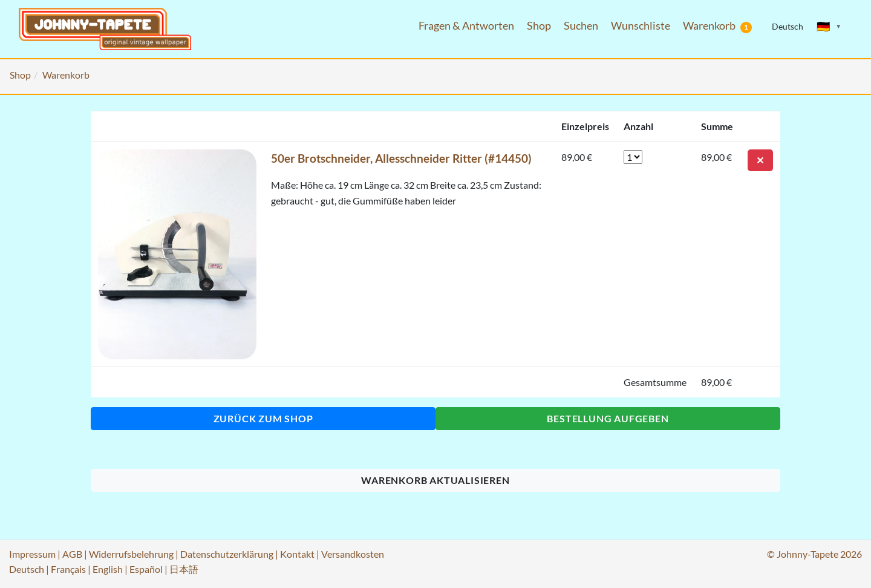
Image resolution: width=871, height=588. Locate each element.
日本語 (184, 569)
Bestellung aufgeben (608, 418)
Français (68, 569)
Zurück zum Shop (263, 418)
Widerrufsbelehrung (131, 554)
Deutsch (27, 569)
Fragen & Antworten (466, 26)
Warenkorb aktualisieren (435, 480)
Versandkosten (353, 554)
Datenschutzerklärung (227, 554)
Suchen (581, 26)
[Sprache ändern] (829, 27)
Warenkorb (717, 26)
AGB (72, 554)
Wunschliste (641, 26)
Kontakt (297, 554)
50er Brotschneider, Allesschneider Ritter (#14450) (401, 158)
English (108, 569)
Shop (539, 26)
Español (146, 569)
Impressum (32, 554)
